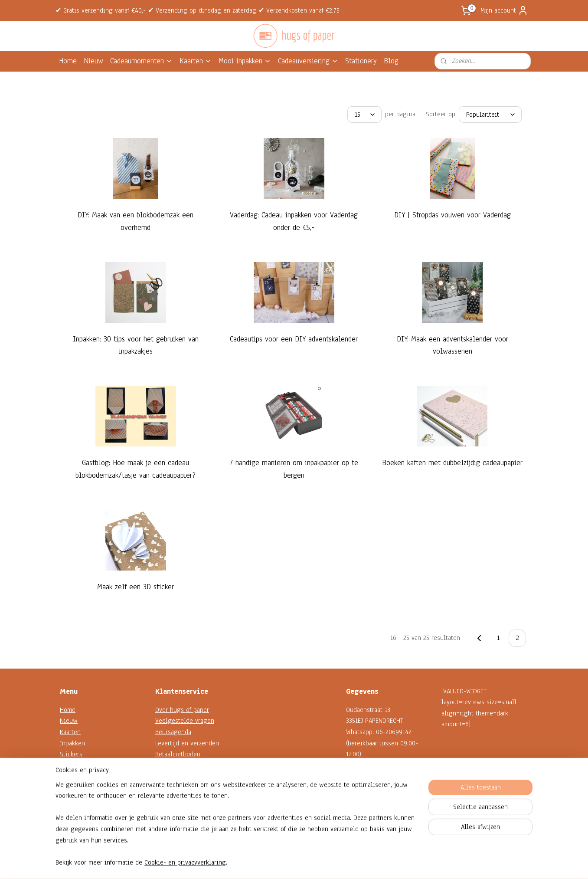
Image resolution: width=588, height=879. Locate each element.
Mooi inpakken (245, 61)
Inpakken (72, 743)
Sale (66, 799)
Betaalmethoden (178, 754)
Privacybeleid (174, 799)
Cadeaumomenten (141, 61)
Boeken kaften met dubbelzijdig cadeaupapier (452, 463)
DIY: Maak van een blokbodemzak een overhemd (136, 221)
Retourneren (172, 776)
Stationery (361, 61)
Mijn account (504, 10)
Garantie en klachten (184, 765)
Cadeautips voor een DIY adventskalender (294, 339)
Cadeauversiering (308, 61)
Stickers (71, 754)
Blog (391, 61)
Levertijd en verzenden (187, 743)
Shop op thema (81, 787)
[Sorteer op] (490, 115)
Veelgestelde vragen (185, 721)
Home (68, 61)
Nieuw (93, 61)
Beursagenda (173, 732)
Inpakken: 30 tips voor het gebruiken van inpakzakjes (136, 345)
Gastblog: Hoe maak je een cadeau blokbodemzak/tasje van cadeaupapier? (136, 469)
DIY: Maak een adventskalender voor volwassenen (452, 345)
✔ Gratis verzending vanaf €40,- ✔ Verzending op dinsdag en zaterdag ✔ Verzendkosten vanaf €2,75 (198, 10)
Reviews (167, 810)
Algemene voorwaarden (188, 787)
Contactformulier (369, 799)
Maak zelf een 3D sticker (136, 587)
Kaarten (196, 61)
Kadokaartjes (77, 765)
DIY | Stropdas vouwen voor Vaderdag (452, 215)
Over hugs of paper (182, 710)
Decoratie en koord (87, 776)
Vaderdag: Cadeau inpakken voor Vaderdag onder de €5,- (294, 221)
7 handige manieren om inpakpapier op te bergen (294, 469)
